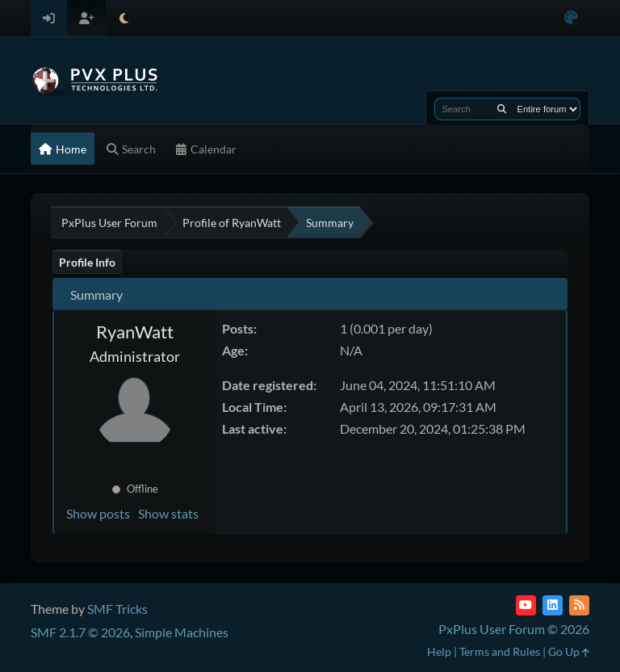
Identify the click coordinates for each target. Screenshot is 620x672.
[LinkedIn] (553, 605)
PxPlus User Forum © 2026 (514, 629)
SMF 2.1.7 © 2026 (80, 632)
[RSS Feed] (579, 605)
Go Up (569, 651)
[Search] (502, 109)
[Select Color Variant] (571, 18)
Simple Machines (182, 632)
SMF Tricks (117, 609)
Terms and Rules (500, 651)
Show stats (168, 513)
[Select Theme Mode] (124, 18)
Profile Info (87, 262)
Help (439, 651)
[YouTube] (526, 605)
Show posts (98, 513)
